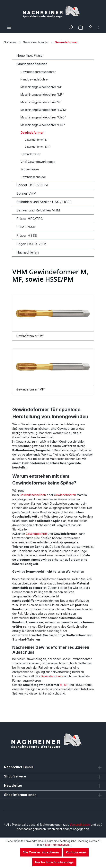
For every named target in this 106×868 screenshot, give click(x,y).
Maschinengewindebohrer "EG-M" (44, 110)
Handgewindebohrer (35, 79)
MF (66, 685)
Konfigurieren (76, 852)
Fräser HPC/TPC (30, 219)
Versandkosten (80, 825)
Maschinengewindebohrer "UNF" (43, 125)
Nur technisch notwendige (54, 862)
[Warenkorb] (99, 27)
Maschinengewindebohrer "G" (41, 102)
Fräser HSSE (27, 235)
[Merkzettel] (81, 27)
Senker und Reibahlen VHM (38, 210)
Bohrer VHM (26, 193)
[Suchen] (71, 27)
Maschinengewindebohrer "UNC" (43, 117)
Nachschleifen (28, 252)
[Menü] (9, 27)
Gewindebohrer (36, 534)
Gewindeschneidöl (33, 177)
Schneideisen (30, 169)
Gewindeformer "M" (37, 140)
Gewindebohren (65, 495)
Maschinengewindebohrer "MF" (42, 95)
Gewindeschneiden (32, 495)
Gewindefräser (30, 154)
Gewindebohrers (52, 676)
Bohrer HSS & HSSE (33, 185)
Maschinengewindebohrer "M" (41, 87)
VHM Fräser (26, 227)
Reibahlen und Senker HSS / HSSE (44, 202)
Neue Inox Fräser (30, 55)
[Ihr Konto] (90, 27)
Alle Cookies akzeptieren (41, 852)
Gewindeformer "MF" (37, 147)
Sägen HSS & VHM (31, 244)
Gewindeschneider (32, 64)
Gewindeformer (32, 133)
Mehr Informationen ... (58, 845)
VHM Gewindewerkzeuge (38, 162)
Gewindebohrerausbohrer (38, 72)
